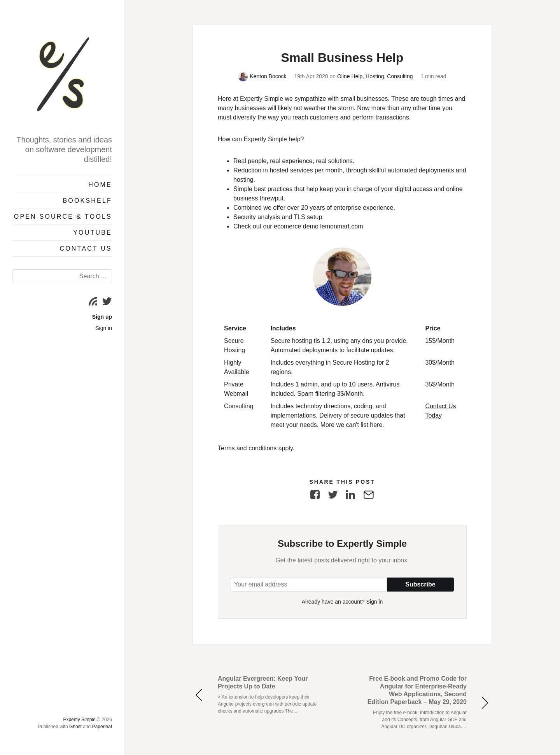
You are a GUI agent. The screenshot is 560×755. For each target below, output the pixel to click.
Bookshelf (87, 201)
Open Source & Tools (63, 217)
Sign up (102, 317)
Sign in (104, 328)
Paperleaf (102, 727)
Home (100, 185)
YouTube (93, 233)
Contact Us (86, 248)
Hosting (375, 76)
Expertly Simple (79, 720)
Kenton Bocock (262, 76)
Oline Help (350, 76)
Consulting (400, 76)
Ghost (75, 727)
